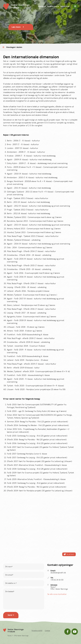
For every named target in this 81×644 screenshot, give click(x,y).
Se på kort (69, 554)
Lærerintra (65, 6)
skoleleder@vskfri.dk (58, 573)
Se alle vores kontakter (57, 594)
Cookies (47, 631)
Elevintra (42, 6)
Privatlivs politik (37, 631)
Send (11, 615)
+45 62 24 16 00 (57, 580)
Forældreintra (53, 6)
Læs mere (18, 27)
